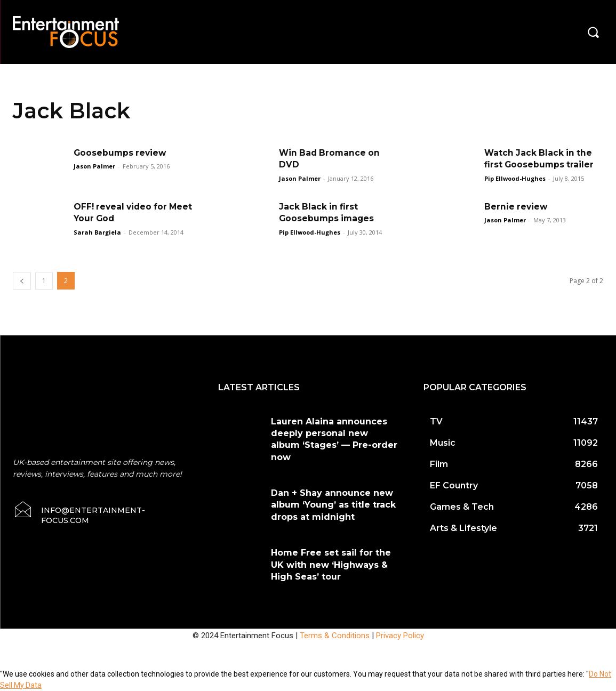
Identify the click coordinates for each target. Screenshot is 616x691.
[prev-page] (22, 281)
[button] (593, 32)
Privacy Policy (400, 636)
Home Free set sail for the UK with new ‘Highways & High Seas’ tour (331, 565)
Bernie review (517, 207)
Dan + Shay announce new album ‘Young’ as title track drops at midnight (333, 505)
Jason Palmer (94, 166)
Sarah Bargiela (97, 232)
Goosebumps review (121, 153)
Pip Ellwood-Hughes (515, 178)
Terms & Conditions (335, 636)
